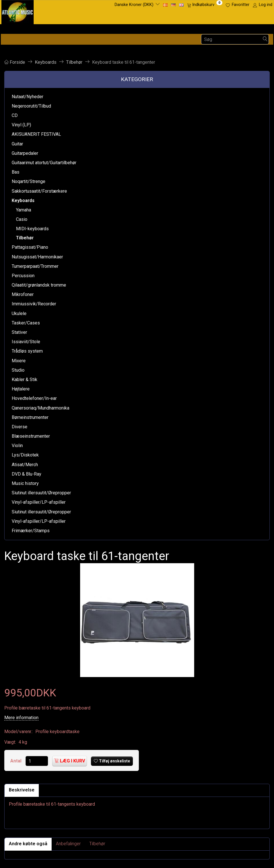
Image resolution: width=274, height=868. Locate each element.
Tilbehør (97, 844)
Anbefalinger (68, 844)
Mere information (21, 718)
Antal (16, 761)
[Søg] (265, 39)
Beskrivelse (22, 790)
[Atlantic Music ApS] (18, 11)
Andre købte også (28, 844)
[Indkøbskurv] (205, 5)
